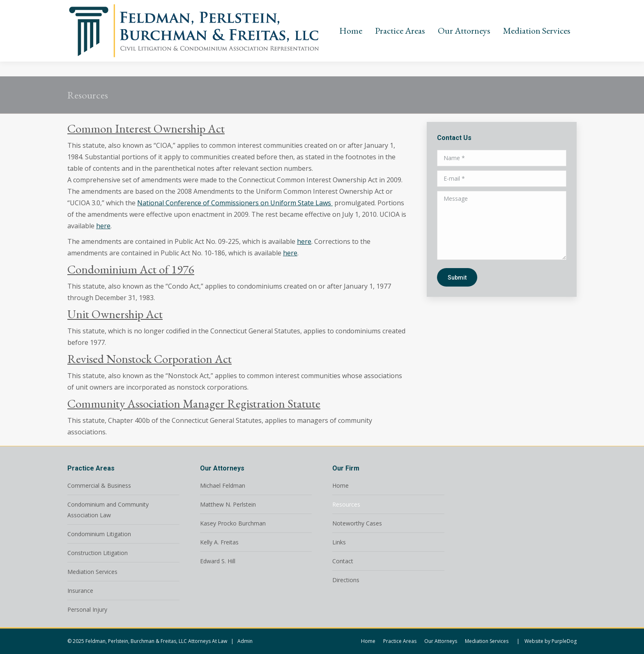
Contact (343, 561)
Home (340, 485)
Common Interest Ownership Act (146, 129)
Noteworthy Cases (357, 523)
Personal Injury (87, 609)
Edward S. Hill (218, 561)
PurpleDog (564, 641)
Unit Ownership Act (115, 314)
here (103, 226)
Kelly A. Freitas (219, 542)
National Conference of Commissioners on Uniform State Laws (235, 203)
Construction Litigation (98, 553)
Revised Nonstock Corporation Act (149, 359)
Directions (346, 580)
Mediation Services (92, 572)
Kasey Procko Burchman (233, 523)
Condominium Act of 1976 (131, 269)
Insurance (80, 591)
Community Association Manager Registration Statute (194, 404)
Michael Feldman (223, 485)
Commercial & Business (99, 485)
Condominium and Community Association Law (108, 510)
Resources (346, 504)
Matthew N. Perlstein (228, 504)
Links (339, 542)
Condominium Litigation (99, 534)
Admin (245, 641)
